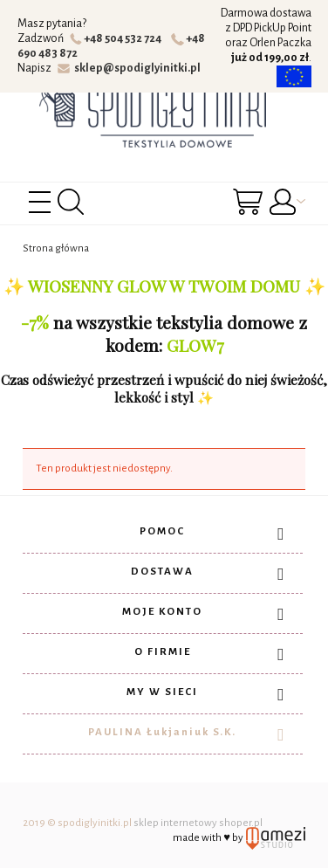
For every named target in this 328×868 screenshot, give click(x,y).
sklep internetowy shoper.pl (198, 823)
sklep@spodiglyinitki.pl (130, 68)
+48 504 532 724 (118, 38)
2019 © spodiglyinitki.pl (77, 823)
